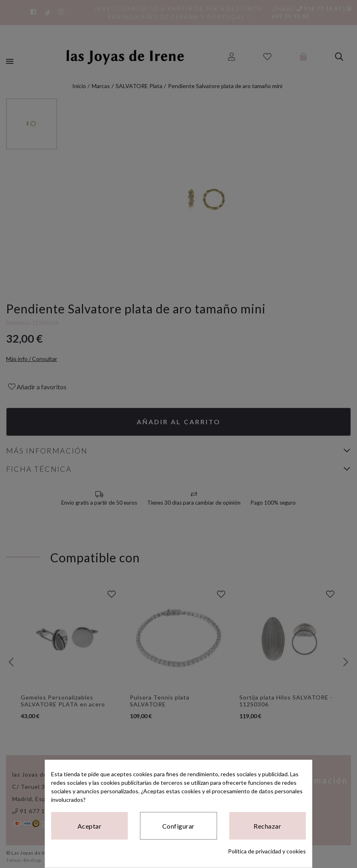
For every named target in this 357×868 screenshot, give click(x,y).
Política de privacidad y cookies (267, 851)
